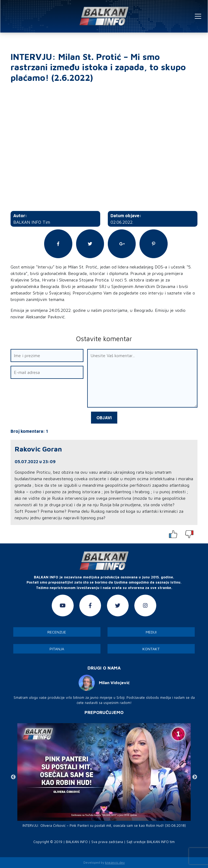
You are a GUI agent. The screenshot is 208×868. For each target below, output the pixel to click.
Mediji (151, 632)
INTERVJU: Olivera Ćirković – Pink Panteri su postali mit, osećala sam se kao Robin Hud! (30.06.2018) (104, 826)
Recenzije (57, 632)
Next (195, 777)
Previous (13, 777)
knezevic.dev (115, 862)
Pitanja (57, 649)
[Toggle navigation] (198, 16)
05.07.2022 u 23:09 (35, 462)
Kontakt (151, 649)
